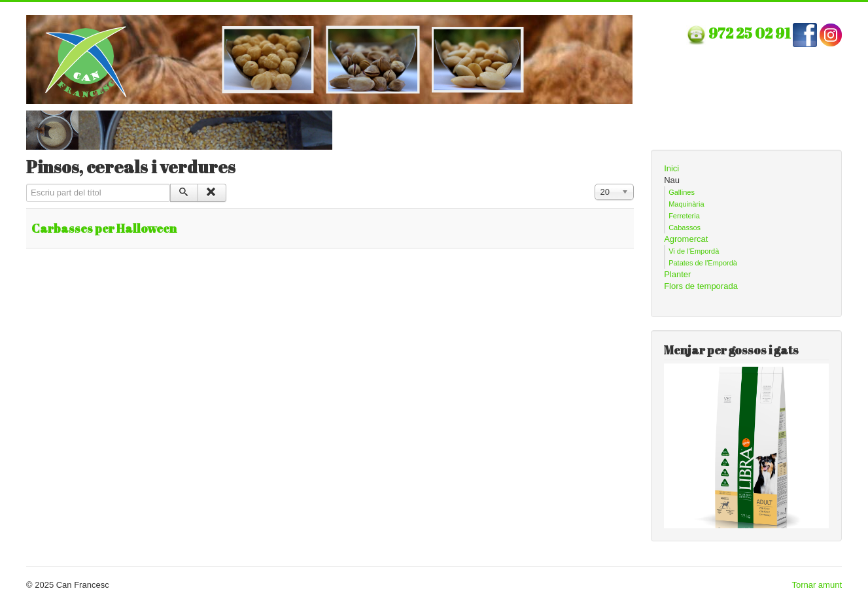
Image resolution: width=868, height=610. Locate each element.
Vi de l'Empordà (694, 251)
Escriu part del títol (26, 184)
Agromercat (686, 239)
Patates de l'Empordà (703, 263)
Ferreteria (684, 216)
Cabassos (685, 228)
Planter (677, 274)
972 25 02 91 (751, 33)
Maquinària (686, 204)
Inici (671, 168)
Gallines (682, 192)
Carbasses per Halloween (104, 228)
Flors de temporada (701, 286)
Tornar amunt (817, 585)
